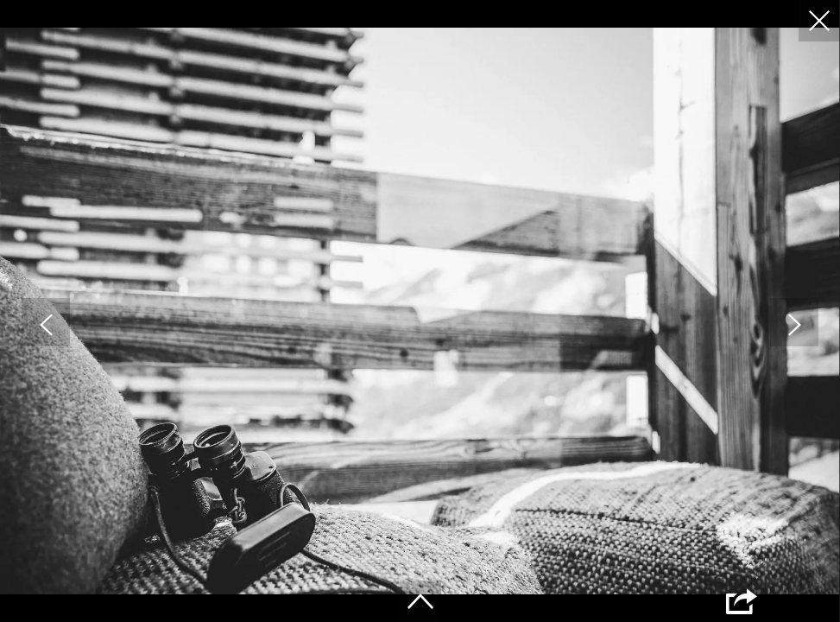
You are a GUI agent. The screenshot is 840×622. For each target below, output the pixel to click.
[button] (46, 322)
